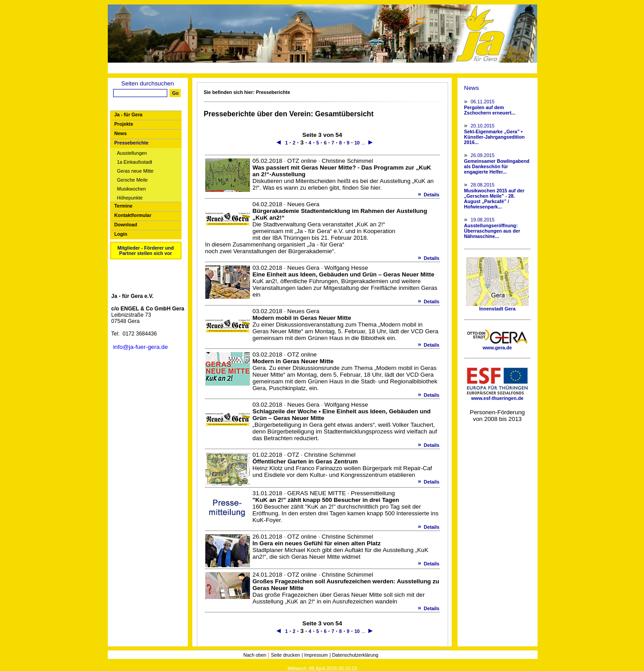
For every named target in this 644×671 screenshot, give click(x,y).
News (121, 133)
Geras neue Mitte (136, 171)
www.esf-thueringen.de (497, 396)
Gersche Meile (133, 180)
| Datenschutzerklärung (354, 655)
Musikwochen (132, 189)
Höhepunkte (130, 198)
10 (357, 143)
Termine (124, 206)
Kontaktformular (133, 215)
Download (126, 225)
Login (121, 234)
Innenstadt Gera (497, 306)
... (363, 143)
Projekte (124, 124)
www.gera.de (497, 345)
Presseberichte (131, 143)
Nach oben (256, 655)
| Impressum (315, 655)
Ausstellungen (132, 153)
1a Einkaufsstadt (135, 162)
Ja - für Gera (129, 115)
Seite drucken (286, 655)
